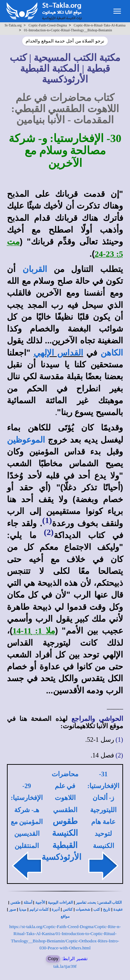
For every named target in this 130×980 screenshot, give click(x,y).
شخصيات (83, 909)
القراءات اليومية (60, 903)
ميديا (23, 909)
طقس (15, 903)
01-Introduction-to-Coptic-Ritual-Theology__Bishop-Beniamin (68, 30)
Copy (53, 959)
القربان (35, 269)
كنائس (68, 909)
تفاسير (81, 903)
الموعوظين (26, 440)
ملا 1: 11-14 (34, 631)
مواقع (65, 916)
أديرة (56, 909)
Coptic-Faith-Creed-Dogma (48, 25)
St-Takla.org (13, 25)
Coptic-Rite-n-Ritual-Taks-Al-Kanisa (100, 25)
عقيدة (118, 909)
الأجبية (40, 903)
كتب (97, 909)
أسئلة (28, 903)
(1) (47, 520)
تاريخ (107, 909)
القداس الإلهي (58, 353)
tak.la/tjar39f (65, 966)
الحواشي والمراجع (97, 719)
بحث (92, 903)
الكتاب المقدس (110, 903)
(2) (49, 532)
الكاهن (112, 353)
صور (12, 909)
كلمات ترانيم (39, 909)
